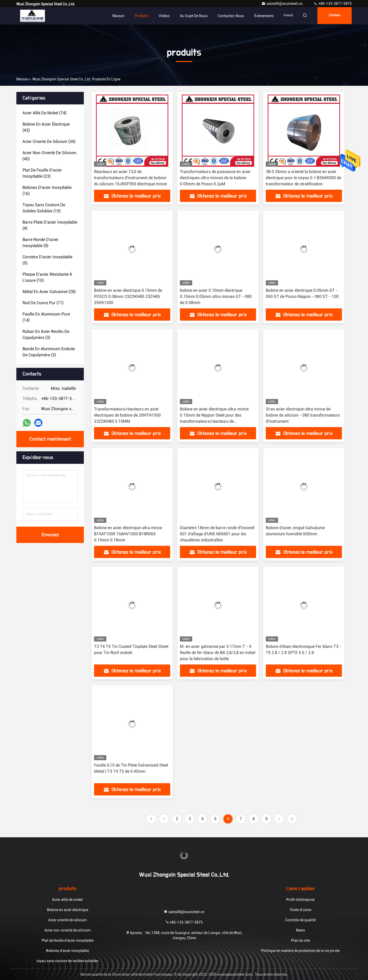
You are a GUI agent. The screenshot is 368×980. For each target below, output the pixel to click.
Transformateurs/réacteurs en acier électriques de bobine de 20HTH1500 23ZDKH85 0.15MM (127, 415)
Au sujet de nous (190, 16)
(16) (47, 191)
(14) (46, 317)
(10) (47, 277)
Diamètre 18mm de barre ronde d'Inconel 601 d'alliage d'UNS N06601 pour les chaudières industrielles (217, 534)
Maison (115, 16)
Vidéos (161, 16)
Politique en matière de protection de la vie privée (300, 951)
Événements (261, 16)
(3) (46, 335)
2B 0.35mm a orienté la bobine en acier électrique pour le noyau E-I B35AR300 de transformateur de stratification (303, 178)
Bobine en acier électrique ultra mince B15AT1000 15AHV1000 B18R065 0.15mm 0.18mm (128, 534)
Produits (138, 16)
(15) (44, 208)
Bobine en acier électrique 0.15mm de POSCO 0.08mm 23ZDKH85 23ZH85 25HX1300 (128, 297)
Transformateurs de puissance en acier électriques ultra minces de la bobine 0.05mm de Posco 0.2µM (215, 178)
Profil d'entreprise (300, 900)
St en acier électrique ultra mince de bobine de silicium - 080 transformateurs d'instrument (303, 415)
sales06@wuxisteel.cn (282, 4)
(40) (49, 156)
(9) (41, 243)
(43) (46, 127)
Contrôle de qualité (300, 920)
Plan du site (301, 940)
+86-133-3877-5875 (333, 4)
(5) (47, 260)
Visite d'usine (301, 910)
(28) (49, 292)
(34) (49, 142)
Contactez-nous (228, 16)
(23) (42, 173)
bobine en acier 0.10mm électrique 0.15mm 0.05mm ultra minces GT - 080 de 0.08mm (216, 297)
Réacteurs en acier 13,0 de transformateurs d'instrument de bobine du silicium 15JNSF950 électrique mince (130, 178)
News (300, 930)
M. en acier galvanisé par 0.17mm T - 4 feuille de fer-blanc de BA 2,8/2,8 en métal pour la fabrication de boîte (218, 653)
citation (334, 16)
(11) (43, 303)
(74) (44, 113)
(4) (50, 225)
